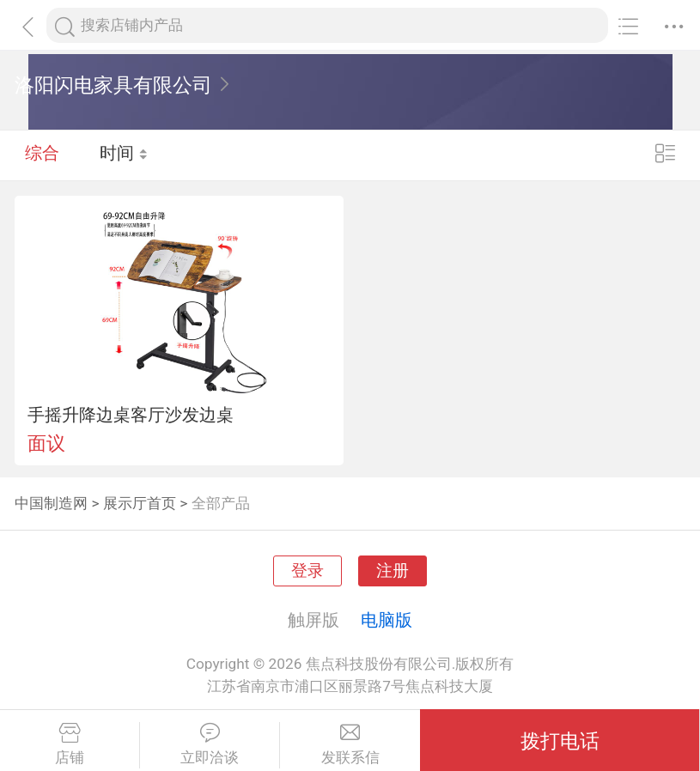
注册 (393, 571)
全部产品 (221, 503)
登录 (307, 571)
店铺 (70, 744)
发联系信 (350, 744)
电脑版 (387, 620)
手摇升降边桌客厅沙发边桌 (131, 415)
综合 (42, 155)
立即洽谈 (210, 744)
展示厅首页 (140, 503)
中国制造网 (51, 503)
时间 (124, 155)
